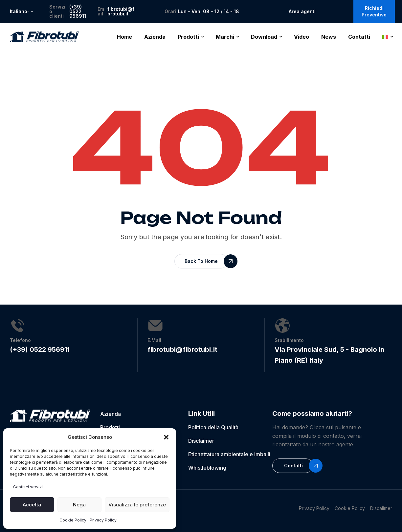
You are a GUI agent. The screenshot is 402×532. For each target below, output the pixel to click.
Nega (79, 505)
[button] (166, 437)
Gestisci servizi (28, 487)
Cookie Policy (73, 520)
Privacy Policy (103, 520)
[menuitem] (388, 37)
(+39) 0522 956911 (78, 11)
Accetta (32, 505)
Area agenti (302, 11)
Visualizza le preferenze (137, 505)
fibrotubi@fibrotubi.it (122, 11)
